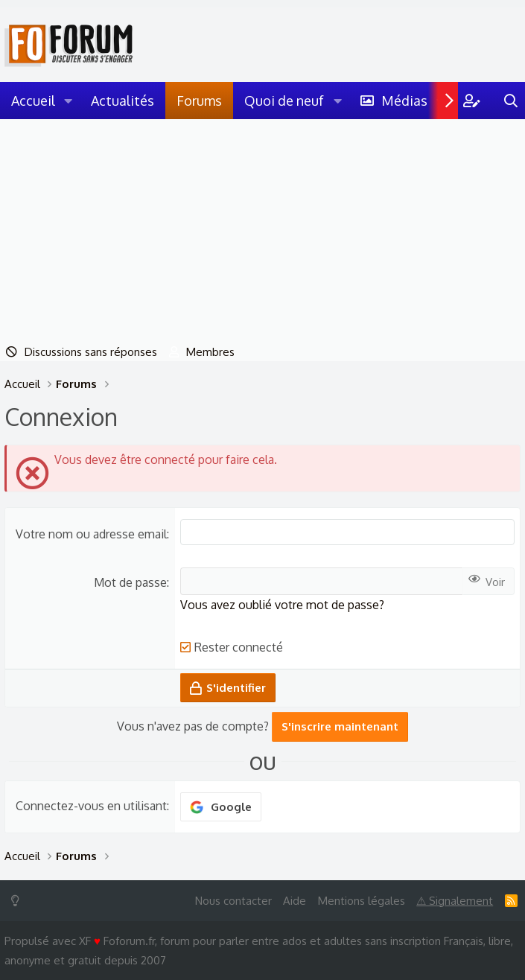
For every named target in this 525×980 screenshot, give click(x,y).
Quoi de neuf (284, 101)
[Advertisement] (262, 231)
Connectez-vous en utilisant (91, 806)
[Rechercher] (511, 101)
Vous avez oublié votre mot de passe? (282, 605)
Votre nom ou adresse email (91, 534)
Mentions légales (362, 901)
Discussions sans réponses (91, 352)
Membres (210, 352)
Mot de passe (130, 582)
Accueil (33, 101)
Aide (295, 901)
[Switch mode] (18, 901)
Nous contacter (233, 901)
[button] (69, 101)
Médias (404, 101)
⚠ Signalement (455, 901)
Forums (199, 101)
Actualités (122, 101)
